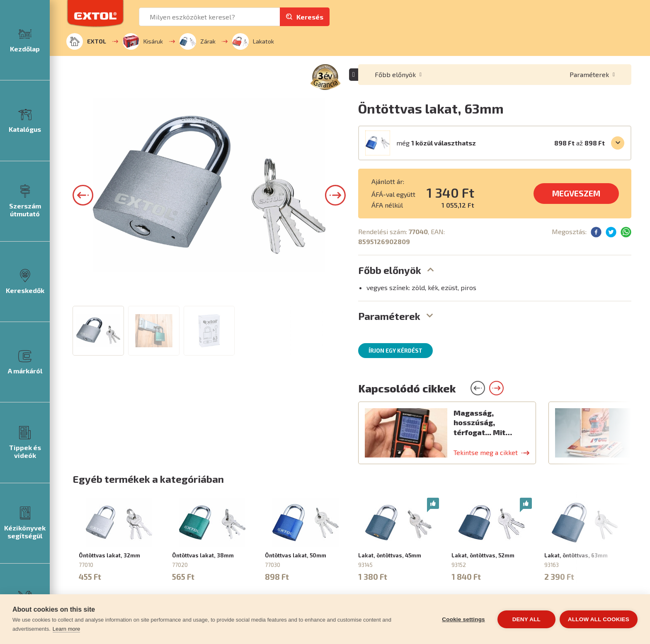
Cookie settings (463, 619)
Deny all (526, 619)
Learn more (66, 629)
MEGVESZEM (576, 193)
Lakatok (253, 41)
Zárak (198, 41)
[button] (83, 338)
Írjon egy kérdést (395, 351)
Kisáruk (143, 41)
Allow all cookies (599, 619)
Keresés (310, 17)
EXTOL (86, 41)
